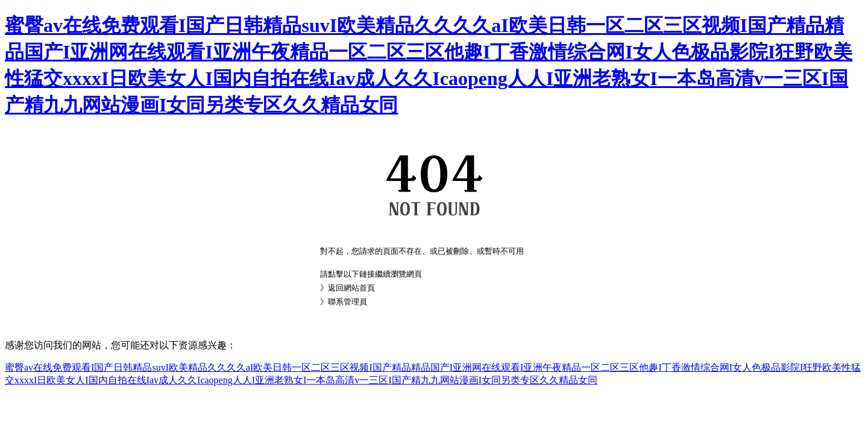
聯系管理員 (348, 302)
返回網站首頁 (351, 288)
